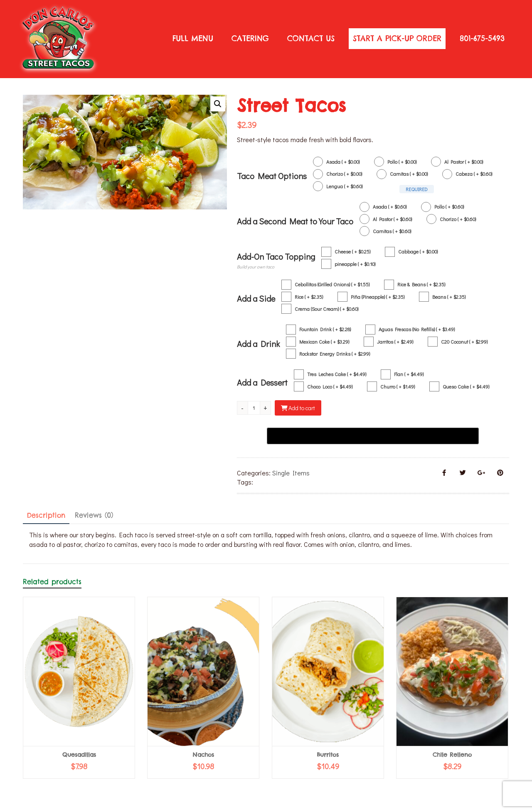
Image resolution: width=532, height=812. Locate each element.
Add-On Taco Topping (276, 256)
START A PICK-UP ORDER (397, 38)
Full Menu (193, 38)
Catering (250, 38)
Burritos (328, 755)
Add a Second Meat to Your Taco (295, 221)
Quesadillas (79, 755)
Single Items (291, 473)
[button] (218, 104)
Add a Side (256, 298)
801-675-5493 (482, 38)
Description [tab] (46, 515)
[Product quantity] (257, 408)
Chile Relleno (452, 755)
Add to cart (302, 408)
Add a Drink (258, 344)
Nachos (203, 755)
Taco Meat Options (272, 176)
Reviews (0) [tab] (94, 515)
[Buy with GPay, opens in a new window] (373, 436)
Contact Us (311, 38)
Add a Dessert (262, 382)
